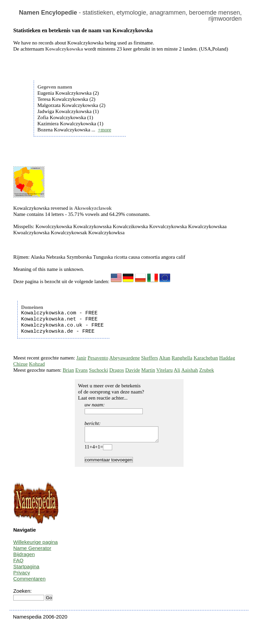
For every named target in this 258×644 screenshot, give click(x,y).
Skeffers (150, 358)
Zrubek (207, 370)
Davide (132, 370)
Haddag (227, 358)
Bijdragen (24, 557)
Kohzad (37, 364)
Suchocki (99, 370)
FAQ (18, 563)
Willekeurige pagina (36, 545)
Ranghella (182, 358)
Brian (68, 370)
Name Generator (32, 551)
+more (105, 130)
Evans (81, 370)
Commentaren (29, 582)
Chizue (21, 364)
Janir (81, 358)
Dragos (116, 370)
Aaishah (190, 370)
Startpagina (26, 569)
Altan (165, 358)
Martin (148, 370)
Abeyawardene (124, 358)
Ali (177, 370)
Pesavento (98, 358)
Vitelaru (165, 370)
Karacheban (206, 358)
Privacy (22, 576)
